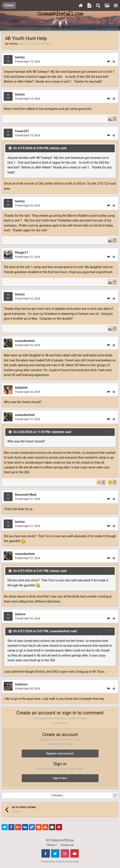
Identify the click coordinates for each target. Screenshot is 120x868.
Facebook (46, 853)
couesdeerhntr (25, 341)
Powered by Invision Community (60, 862)
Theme (52, 845)
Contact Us (67, 845)
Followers (57, 795)
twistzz (13, 44)
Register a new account (60, 754)
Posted (28, 62)
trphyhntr (21, 388)
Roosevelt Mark (26, 495)
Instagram (65, 853)
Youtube (75, 853)
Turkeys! (45, 44)
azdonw (20, 614)
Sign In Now (60, 778)
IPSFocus (68, 840)
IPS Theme (52, 840)
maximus (21, 684)
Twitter (55, 853)
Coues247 (22, 131)
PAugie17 (21, 253)
